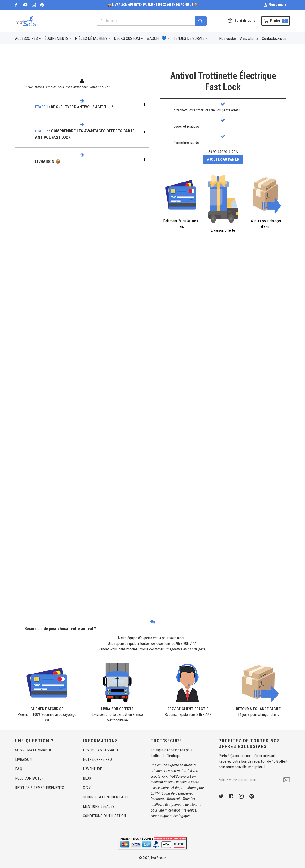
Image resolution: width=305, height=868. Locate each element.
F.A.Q (19, 769)
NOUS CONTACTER (29, 778)
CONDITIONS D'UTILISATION (104, 816)
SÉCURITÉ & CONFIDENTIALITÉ (107, 797)
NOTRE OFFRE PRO (97, 759)
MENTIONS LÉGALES (99, 807)
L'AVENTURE (92, 769)
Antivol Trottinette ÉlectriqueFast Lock (223, 81)
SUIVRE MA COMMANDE (33, 750)
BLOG (87, 778)
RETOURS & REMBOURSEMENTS (40, 788)
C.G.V (87, 788)
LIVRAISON (23, 759)
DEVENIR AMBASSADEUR (102, 750)
